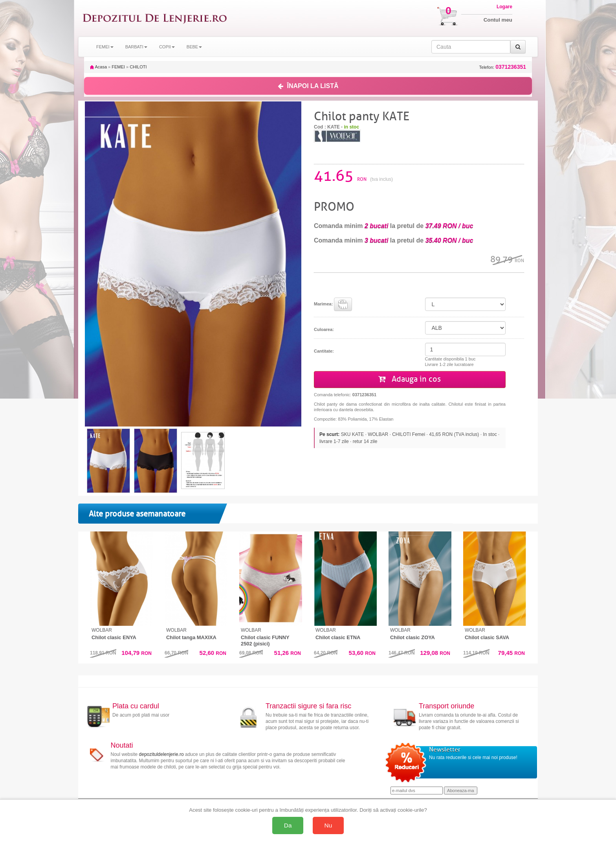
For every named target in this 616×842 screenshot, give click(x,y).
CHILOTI (138, 67)
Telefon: (503, 67)
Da (288, 825)
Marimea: (333, 304)
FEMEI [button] (105, 47)
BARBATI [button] (136, 47)
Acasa (98, 67)
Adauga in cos (410, 379)
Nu (328, 825)
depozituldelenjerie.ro (161, 754)
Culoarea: (324, 329)
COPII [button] (167, 47)
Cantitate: (324, 351)
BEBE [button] (194, 47)
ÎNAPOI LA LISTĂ (308, 86)
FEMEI (118, 67)
